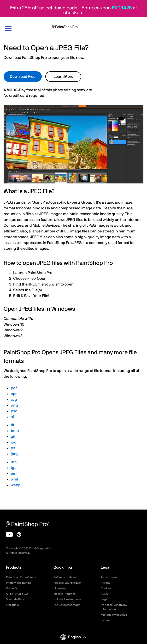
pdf (14, 388)
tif (12, 425)
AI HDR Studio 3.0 (17, 594)
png (14, 405)
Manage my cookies (114, 615)
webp (16, 485)
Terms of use (109, 577)
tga (14, 468)
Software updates (65, 577)
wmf (15, 479)
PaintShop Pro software (21, 577)
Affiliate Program (64, 594)
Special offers (15, 599)
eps (14, 394)
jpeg (15, 454)
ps (13, 448)
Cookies (106, 588)
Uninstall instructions (67, 599)
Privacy (106, 583)
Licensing (60, 588)
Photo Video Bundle (19, 583)
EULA (104, 594)
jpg (14, 442)
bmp (15, 431)
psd (14, 411)
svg (14, 400)
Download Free (23, 77)
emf (14, 474)
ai (12, 417)
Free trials (12, 605)
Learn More (63, 77)
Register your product (67, 583)
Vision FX (12, 588)
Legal (104, 599)
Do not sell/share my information (114, 607)
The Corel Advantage (67, 605)
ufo (14, 462)
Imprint (105, 620)
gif (13, 437)
